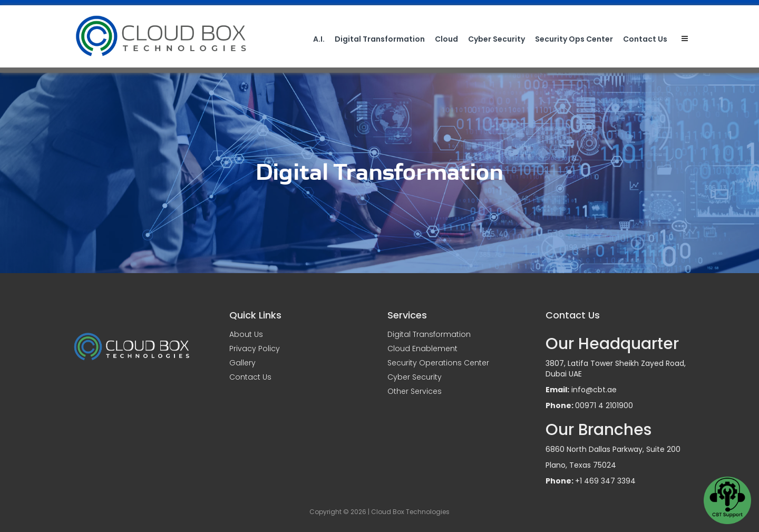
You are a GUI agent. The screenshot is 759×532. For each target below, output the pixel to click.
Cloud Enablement (422, 349)
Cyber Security (497, 39)
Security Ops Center (574, 39)
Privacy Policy (255, 349)
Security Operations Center (438, 363)
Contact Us (645, 39)
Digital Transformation (380, 39)
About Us (246, 334)
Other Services (415, 391)
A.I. (319, 39)
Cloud (446, 39)
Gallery (242, 363)
